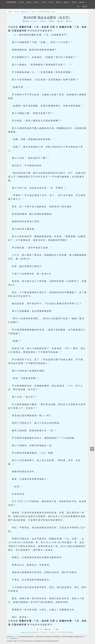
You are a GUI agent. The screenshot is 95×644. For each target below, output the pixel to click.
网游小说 (59, 2)
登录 (78, 7)
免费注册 (85, 7)
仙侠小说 (29, 2)
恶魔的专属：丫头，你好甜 (28, 12)
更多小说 (67, 2)
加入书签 (60, 21)
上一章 (39, 629)
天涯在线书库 (12, 2)
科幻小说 (51, 2)
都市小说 (36, 2)
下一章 (56, 629)
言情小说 (16, 12)
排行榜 (74, 2)
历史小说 (44, 2)
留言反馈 (69, 21)
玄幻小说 (21, 2)
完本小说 (81, 2)
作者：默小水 (43, 21)
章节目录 (48, 629)
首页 (10, 12)
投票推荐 (52, 21)
